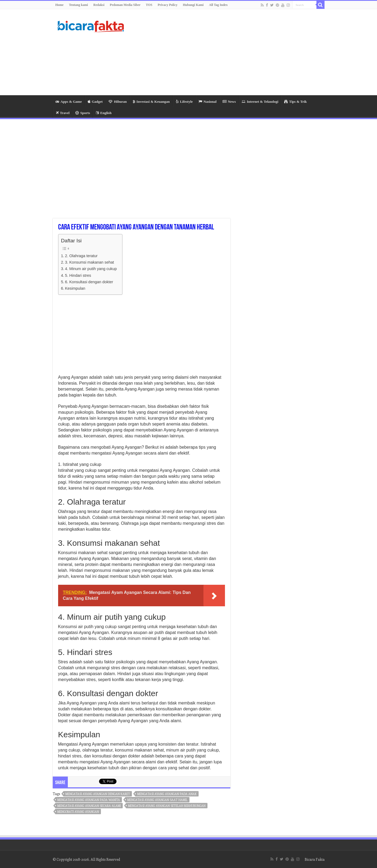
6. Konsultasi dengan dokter (89, 282)
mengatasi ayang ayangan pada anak (167, 794)
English (104, 113)
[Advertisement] (223, 52)
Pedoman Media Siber (125, 5)
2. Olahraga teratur (81, 256)
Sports (83, 113)
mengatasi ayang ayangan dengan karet (98, 794)
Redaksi (99, 5)
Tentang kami (78, 5)
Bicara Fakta (315, 859)
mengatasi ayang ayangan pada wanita (89, 800)
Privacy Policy (168, 5)
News (229, 102)
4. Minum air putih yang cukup (91, 269)
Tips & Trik (295, 102)
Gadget (95, 102)
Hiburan (118, 102)
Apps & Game (69, 102)
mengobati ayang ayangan (78, 812)
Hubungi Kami (193, 5)
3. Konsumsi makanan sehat (89, 262)
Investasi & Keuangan (151, 102)
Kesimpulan (75, 288)
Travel (63, 113)
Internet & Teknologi (260, 102)
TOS (149, 5)
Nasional (207, 102)
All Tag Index (218, 5)
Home (60, 5)
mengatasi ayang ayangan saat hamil (157, 800)
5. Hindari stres (78, 275)
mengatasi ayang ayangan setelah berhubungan (167, 806)
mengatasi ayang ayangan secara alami (89, 806)
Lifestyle (184, 102)
